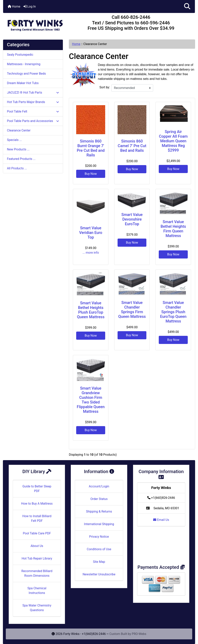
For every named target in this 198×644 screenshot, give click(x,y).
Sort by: (105, 87)
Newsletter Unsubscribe (99, 574)
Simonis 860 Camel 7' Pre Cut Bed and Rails (132, 146)
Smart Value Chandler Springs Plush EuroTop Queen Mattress (173, 312)
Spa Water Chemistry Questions (37, 608)
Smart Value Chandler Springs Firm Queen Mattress (132, 310)
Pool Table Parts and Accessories (33, 121)
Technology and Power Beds (26, 74)
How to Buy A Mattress (37, 504)
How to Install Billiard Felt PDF (37, 518)
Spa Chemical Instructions (37, 591)
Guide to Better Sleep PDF (37, 489)
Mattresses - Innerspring (24, 64)
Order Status (99, 499)
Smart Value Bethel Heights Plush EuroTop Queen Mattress (91, 310)
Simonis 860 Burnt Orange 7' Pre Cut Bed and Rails (91, 148)
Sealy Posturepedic (20, 55)
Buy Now (91, 174)
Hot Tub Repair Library (37, 558)
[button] (187, 6)
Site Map (99, 562)
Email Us (161, 520)
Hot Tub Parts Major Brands (33, 102)
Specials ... (14, 140)
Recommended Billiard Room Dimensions (37, 573)
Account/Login (99, 486)
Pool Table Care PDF (37, 533)
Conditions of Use (99, 549)
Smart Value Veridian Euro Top (91, 233)
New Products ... (18, 149)
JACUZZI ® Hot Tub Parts (33, 93)
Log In (30, 6)
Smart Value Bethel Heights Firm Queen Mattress (173, 229)
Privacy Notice (99, 537)
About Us (37, 546)
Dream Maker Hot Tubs (23, 83)
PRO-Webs (139, 634)
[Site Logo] (35, 24)
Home (14, 6)
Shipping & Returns (99, 511)
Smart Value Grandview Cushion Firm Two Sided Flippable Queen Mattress (91, 400)
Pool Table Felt (33, 111)
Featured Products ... (21, 159)
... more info (91, 253)
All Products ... (17, 168)
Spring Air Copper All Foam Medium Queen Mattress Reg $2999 (173, 141)
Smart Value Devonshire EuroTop (132, 219)
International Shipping (99, 524)
